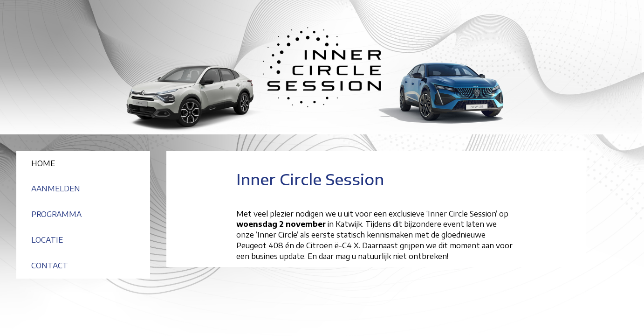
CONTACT (50, 266)
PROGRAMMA (56, 214)
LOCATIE (47, 240)
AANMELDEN (56, 189)
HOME (43, 163)
